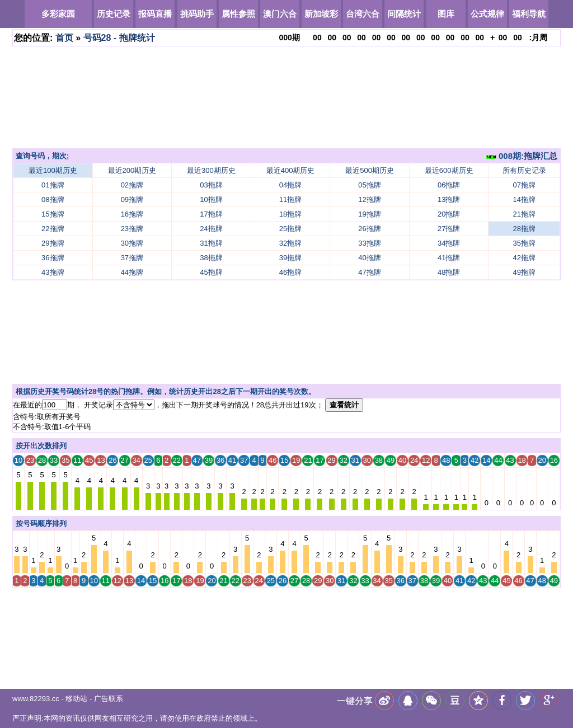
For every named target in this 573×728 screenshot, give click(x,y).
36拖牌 (53, 258)
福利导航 (529, 14)
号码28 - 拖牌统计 (119, 38)
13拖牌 (449, 199)
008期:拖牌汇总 (522, 156)
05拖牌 (369, 185)
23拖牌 (132, 229)
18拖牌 (290, 214)
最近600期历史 (449, 170)
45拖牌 (211, 272)
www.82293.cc (36, 699)
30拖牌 (132, 243)
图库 (446, 14)
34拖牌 (449, 243)
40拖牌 (369, 258)
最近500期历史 (370, 170)
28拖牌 (524, 229)
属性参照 (238, 14)
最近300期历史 (211, 170)
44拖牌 (132, 272)
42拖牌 (524, 258)
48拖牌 (449, 272)
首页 (64, 38)
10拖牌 (211, 199)
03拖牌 (211, 185)
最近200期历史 (132, 170)
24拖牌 (211, 229)
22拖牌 (53, 229)
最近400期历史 (291, 170)
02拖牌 (132, 185)
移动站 (76, 699)
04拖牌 (290, 185)
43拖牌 (53, 272)
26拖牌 (369, 229)
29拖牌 (53, 243)
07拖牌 (524, 185)
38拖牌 (211, 258)
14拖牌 (524, 199)
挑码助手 (197, 14)
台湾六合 (363, 14)
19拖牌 (369, 214)
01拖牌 (53, 185)
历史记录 (114, 14)
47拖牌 (369, 272)
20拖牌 (449, 214)
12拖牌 (369, 199)
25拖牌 (290, 229)
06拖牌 (449, 185)
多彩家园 (58, 14)
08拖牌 (53, 199)
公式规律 (487, 14)
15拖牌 (53, 214)
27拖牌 (449, 229)
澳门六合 (280, 14)
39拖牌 (290, 258)
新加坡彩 (321, 14)
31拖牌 (211, 243)
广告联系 (109, 699)
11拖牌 (290, 199)
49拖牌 (524, 272)
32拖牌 (290, 243)
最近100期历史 (53, 170)
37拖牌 (132, 258)
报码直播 (155, 14)
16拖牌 (132, 214)
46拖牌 (290, 272)
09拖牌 (132, 199)
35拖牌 (524, 243)
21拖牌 (524, 214)
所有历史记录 (524, 170)
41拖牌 (449, 258)
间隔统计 (404, 14)
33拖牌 (369, 243)
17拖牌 (211, 214)
